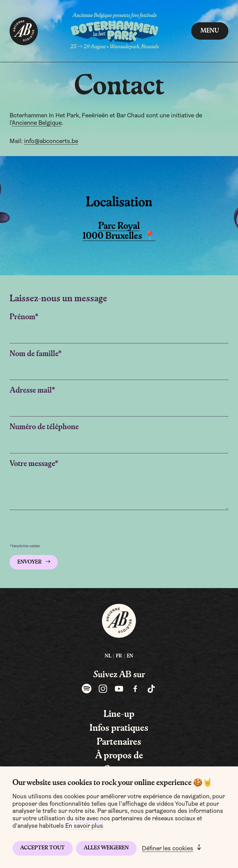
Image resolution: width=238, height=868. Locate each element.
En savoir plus (84, 826)
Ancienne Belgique (37, 123)
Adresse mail (31, 391)
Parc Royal (119, 226)
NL (108, 656)
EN (130, 656)
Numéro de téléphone (44, 427)
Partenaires (119, 742)
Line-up (119, 714)
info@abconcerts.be (51, 142)
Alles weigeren (106, 848)
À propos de (119, 756)
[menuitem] (108, 656)
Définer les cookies (167, 849)
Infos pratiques (119, 728)
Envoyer (29, 562)
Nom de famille (34, 354)
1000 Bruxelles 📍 (119, 236)
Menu (210, 31)
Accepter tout (42, 848)
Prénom (22, 317)
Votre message (32, 464)
